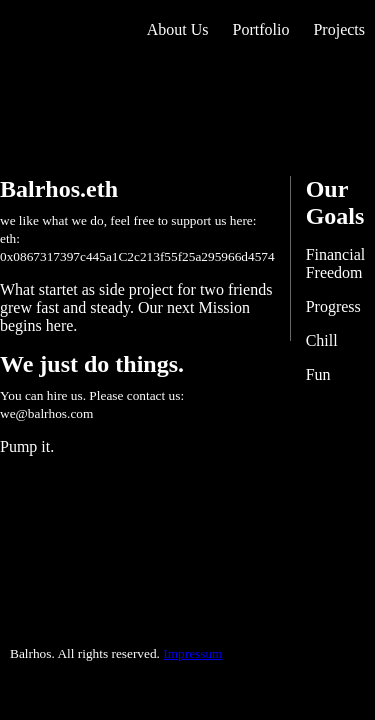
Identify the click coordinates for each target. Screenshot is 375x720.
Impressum (192, 653)
